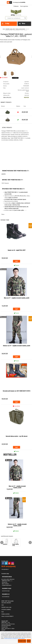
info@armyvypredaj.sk (7, 585)
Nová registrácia (24, 6)
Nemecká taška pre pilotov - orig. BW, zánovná (17, 436)
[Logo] (16, 13)
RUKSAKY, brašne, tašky (10, 29)
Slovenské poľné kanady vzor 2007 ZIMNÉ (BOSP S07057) (17, 391)
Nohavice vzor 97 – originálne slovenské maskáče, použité (17, 346)
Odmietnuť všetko (22, 641)
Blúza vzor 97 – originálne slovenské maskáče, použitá (17, 298)
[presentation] (2, 542)
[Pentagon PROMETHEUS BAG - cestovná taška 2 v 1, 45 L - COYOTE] (16, 57)
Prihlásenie (16, 6)
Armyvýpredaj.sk (5, 569)
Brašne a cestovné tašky (20, 29)
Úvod (4, 29)
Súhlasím (29, 641)
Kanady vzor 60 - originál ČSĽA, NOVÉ (17, 250)
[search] (25, 18)
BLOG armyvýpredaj (8, 566)
